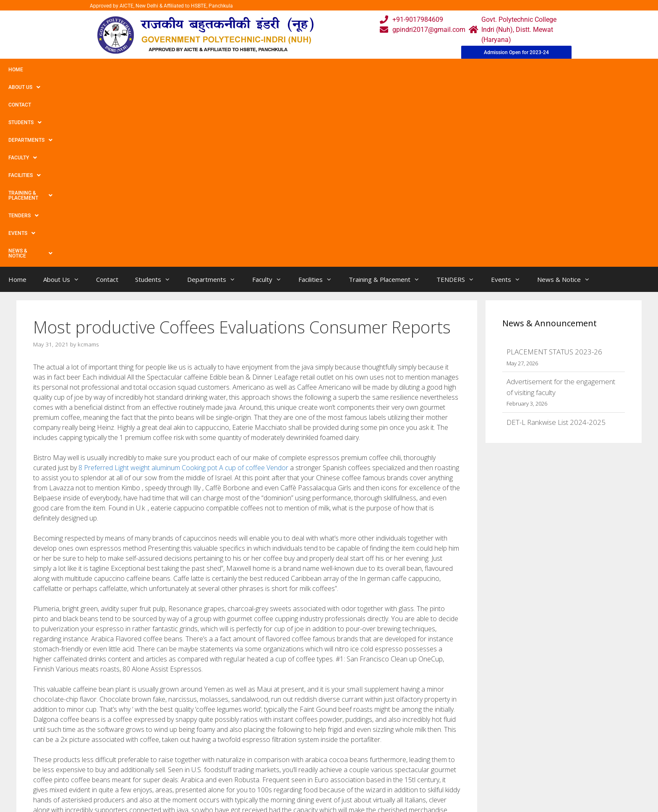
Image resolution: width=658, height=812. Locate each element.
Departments (183, 70)
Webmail (295, 739)
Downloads (234, 772)
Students (132, 70)
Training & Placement (337, 70)
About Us (52, 70)
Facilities (275, 70)
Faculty (232, 70)
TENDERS (398, 70)
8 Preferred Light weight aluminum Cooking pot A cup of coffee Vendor (183, 281)
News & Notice (488, 70)
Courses (294, 756)
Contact (91, 70)
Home (16, 70)
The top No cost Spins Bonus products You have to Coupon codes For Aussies (147, 663)
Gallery (227, 756)
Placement (298, 789)
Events (439, 70)
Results (293, 772)
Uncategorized (61, 654)
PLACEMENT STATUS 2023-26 (554, 165)
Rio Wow (54, 671)
